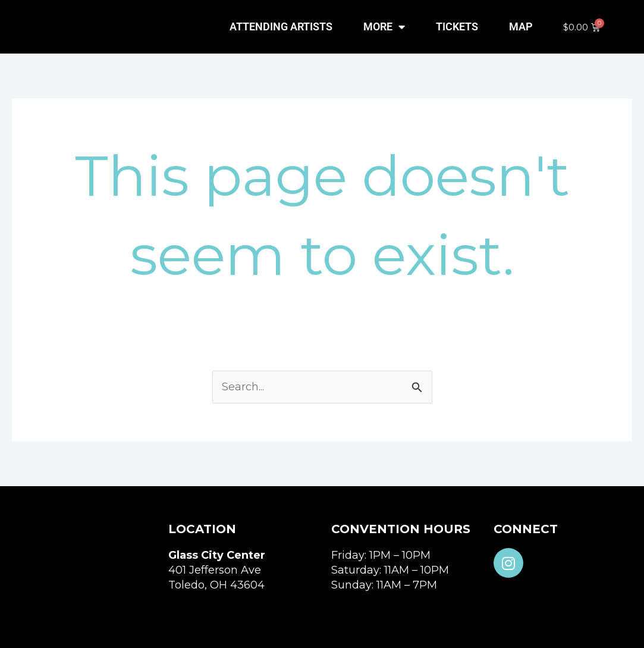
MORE (384, 27)
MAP (521, 26)
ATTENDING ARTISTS (281, 26)
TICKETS (457, 26)
